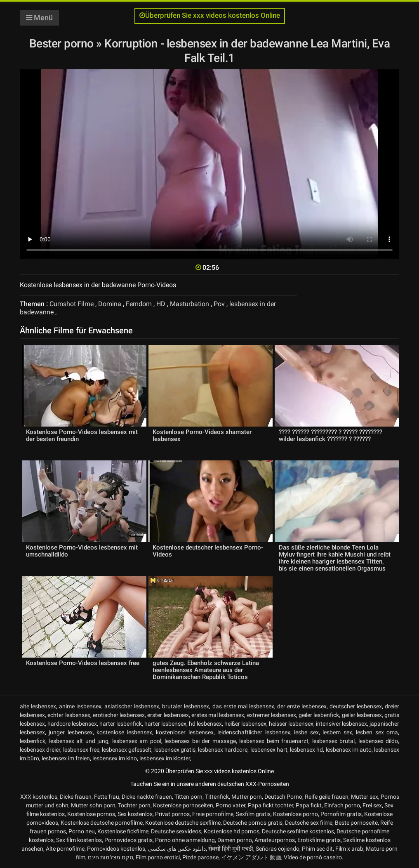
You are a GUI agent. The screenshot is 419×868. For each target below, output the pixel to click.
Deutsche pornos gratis (253, 823)
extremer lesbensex (272, 715)
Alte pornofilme (65, 849)
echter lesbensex (69, 715)
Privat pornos (172, 814)
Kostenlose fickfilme (123, 831)
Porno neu (82, 831)
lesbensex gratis (175, 750)
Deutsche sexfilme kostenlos (298, 831)
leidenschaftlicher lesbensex (254, 732)
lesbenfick (33, 741)
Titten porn (188, 797)
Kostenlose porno (295, 814)
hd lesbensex (205, 724)
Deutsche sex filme (309, 823)
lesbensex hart (269, 750)
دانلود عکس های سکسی (177, 849)
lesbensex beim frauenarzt (274, 741)
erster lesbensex (168, 715)
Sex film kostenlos (79, 840)
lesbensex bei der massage (200, 741)
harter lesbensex (165, 724)
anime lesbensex (80, 706)
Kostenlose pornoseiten (183, 805)
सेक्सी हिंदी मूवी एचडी (231, 849)
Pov (219, 304)
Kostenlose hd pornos (232, 831)
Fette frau (107, 797)
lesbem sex (337, 732)
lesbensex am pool (137, 741)
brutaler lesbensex (186, 706)
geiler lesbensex (362, 715)
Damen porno (235, 840)
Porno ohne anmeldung (185, 840)
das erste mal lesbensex (243, 706)
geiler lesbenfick (319, 715)
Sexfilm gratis (253, 814)
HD (161, 304)
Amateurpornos (275, 840)
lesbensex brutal (334, 741)
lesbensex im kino (115, 758)
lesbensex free (81, 750)
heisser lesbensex (291, 724)
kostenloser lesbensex (185, 732)
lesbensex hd (306, 750)
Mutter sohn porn (93, 805)
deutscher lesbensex (356, 706)
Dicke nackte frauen (147, 797)
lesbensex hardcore (223, 750)
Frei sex (372, 805)
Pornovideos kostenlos (116, 849)
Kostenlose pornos (91, 814)
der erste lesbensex (302, 706)
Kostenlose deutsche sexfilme (183, 823)
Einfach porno (342, 805)
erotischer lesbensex (119, 715)
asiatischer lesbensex (132, 706)
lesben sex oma (377, 732)
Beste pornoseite (356, 823)
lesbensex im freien (66, 758)
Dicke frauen (76, 797)
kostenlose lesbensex (124, 732)
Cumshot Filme (72, 304)
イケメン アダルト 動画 (251, 857)
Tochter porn (134, 805)
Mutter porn (247, 797)
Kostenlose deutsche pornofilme (102, 823)
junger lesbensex (71, 732)
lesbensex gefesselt (127, 750)
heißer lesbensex (245, 724)
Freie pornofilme (213, 814)
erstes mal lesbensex (218, 715)
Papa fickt (309, 805)
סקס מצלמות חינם (111, 857)
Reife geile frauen (327, 797)
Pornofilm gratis (341, 814)
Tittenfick (217, 797)
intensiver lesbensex (341, 724)
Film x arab (349, 849)
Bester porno (63, 44)
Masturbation (189, 304)
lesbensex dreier (40, 750)
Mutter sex (365, 797)
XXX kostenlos (39, 797)
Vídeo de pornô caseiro (313, 857)
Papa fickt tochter (271, 805)
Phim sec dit (317, 849)
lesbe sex (306, 732)
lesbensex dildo (378, 741)
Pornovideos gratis (128, 840)
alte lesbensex (38, 706)
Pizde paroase (200, 857)
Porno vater (231, 805)
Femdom (139, 304)
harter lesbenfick (121, 724)
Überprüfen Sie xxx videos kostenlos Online (210, 15)
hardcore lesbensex (72, 724)
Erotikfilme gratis (319, 840)
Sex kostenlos (135, 814)
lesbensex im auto (349, 750)
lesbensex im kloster (165, 758)
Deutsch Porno (283, 797)
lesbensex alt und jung (79, 741)
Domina (110, 304)
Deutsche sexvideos (176, 831)
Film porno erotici (158, 857)
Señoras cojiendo (278, 849)
